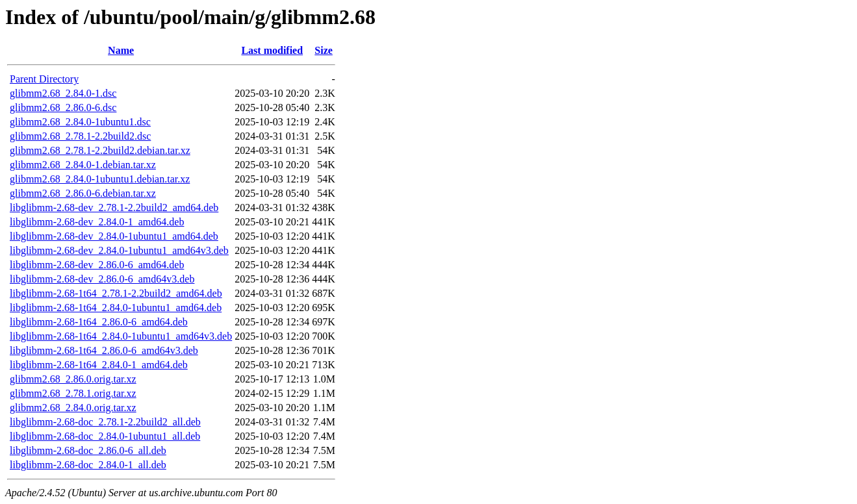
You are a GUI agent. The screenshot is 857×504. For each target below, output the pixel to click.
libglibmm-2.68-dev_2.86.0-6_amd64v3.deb (102, 279)
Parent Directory (44, 79)
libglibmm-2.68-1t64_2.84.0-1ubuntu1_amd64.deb (116, 308)
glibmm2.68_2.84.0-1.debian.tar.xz (83, 165)
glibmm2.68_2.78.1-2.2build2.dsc (80, 136)
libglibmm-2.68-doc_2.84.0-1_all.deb (88, 465)
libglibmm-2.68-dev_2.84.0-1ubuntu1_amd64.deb (114, 236)
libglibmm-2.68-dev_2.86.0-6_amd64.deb (97, 265)
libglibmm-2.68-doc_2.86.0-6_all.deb (88, 450)
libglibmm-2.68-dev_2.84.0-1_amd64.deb (97, 222)
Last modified (272, 50)
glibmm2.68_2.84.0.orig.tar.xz (73, 408)
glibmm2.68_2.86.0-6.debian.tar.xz (83, 193)
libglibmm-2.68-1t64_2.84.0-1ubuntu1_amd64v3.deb (121, 336)
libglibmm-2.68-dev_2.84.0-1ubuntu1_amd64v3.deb (119, 250)
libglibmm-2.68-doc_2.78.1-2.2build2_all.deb (105, 422)
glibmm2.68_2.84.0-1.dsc (63, 93)
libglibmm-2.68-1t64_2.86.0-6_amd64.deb (99, 322)
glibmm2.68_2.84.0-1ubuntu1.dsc (80, 122)
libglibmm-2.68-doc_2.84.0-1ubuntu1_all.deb (105, 436)
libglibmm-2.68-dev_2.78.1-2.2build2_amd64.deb (114, 208)
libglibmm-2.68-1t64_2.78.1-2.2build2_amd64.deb (116, 293)
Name (121, 50)
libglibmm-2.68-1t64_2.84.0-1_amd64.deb (99, 365)
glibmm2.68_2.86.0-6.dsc (63, 107)
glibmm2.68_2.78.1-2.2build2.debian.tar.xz (100, 150)
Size (324, 50)
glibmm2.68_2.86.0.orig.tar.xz (73, 379)
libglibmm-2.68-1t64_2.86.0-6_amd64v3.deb (104, 350)
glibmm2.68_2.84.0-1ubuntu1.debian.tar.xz (100, 179)
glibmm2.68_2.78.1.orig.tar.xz (73, 393)
